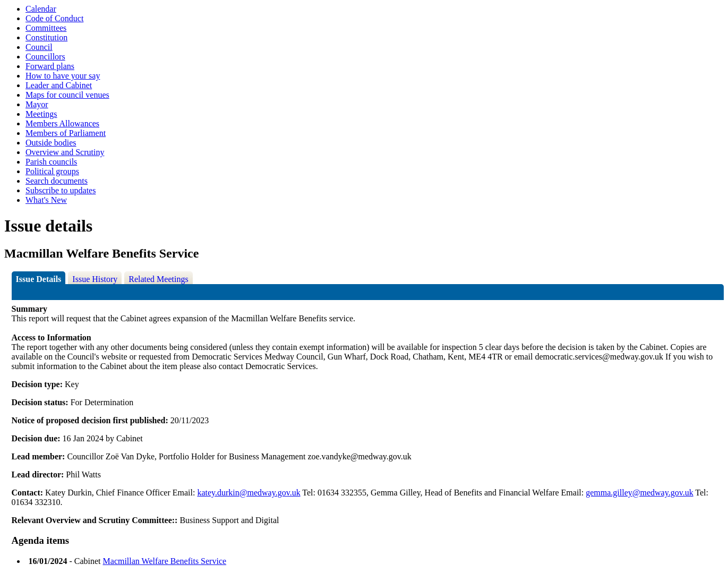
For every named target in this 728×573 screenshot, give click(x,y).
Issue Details (39, 279)
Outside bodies (51, 143)
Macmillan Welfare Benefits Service (165, 561)
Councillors (45, 57)
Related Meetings (158, 279)
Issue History (95, 279)
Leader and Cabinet (59, 85)
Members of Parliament (66, 133)
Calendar (41, 9)
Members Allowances (62, 123)
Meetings (41, 114)
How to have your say (63, 76)
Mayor (37, 104)
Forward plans (50, 66)
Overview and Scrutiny (65, 152)
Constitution (46, 37)
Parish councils (51, 162)
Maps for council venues (67, 95)
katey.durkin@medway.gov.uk (249, 493)
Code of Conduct (54, 18)
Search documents (57, 181)
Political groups (52, 171)
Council (39, 47)
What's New (46, 200)
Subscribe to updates (61, 190)
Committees (46, 28)
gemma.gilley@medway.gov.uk (639, 493)
